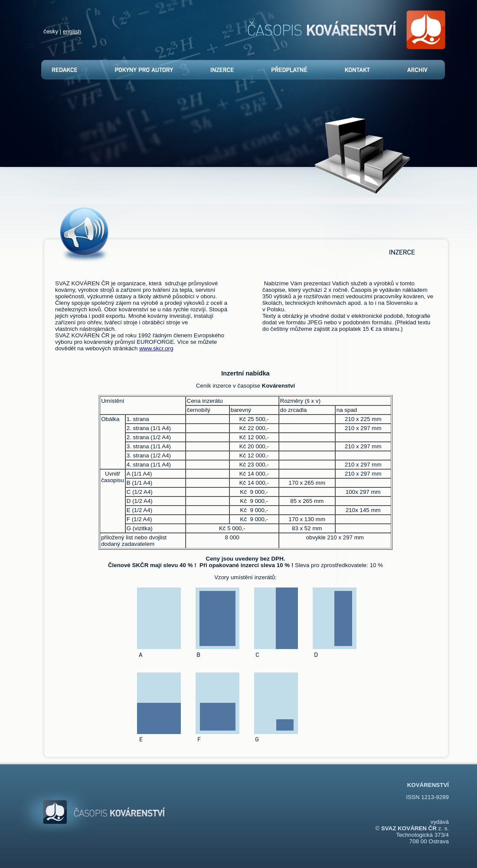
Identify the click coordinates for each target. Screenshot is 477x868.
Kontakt (355, 70)
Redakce (68, 70)
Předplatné (287, 70)
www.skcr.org (156, 348)
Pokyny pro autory (144, 70)
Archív (417, 70)
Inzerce (222, 70)
